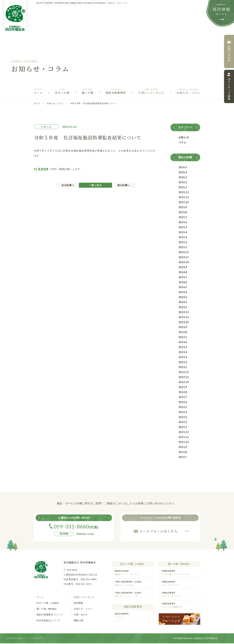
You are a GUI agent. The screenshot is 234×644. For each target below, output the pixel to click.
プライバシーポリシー (17, 639)
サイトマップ (39, 639)
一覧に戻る (95, 185)
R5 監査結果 (41, 169)
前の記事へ (124, 185)
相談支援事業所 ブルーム (50, 615)
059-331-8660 (89, 579)
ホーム (37, 103)
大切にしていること (84, 597)
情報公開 (78, 620)
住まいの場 (49, 603)
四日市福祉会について (48, 620)
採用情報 (78, 603)
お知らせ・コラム (55, 103)
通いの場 (47, 609)
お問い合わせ (81, 615)
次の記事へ (68, 185)
